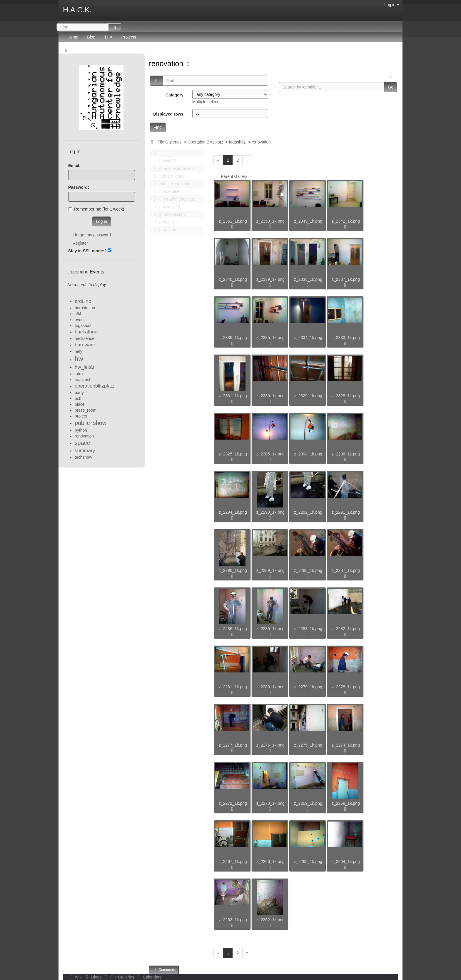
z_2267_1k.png (233, 862)
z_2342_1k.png (346, 221)
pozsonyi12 (166, 207)
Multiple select (205, 102)
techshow (83, 457)
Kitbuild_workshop (172, 184)
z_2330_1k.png (270, 396)
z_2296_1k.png (346, 454)
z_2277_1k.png (233, 745)
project (81, 416)
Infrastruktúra (167, 176)
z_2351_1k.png (233, 221)
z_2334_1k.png (308, 338)
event (80, 320)
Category (174, 95)
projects (162, 222)
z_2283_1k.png (308, 629)
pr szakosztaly (168, 214)
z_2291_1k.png (346, 512)
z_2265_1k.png (308, 862)
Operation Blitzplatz (205, 142)
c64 (78, 314)
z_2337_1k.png (346, 279)
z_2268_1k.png (346, 803)
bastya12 (163, 161)
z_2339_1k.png (270, 279)
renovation (167, 64)
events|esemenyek (172, 168)
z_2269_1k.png (308, 803)
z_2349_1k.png (308, 221)
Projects (129, 37)
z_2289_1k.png (270, 570)
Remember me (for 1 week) (96, 209)
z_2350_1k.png (270, 221)
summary (85, 451)
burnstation (85, 308)
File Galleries (170, 142)
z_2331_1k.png (233, 396)
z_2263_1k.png (233, 920)
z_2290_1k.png (233, 570)
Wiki (76, 977)
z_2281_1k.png (233, 687)
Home (73, 37)
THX (108, 37)
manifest (82, 380)
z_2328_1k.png (346, 396)
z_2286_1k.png (233, 629)
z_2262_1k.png (270, 920)
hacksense (85, 338)
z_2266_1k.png (270, 862)
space (82, 443)
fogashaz (83, 325)
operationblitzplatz (95, 386)
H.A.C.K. (77, 10)
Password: (79, 187)
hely (78, 351)
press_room (86, 410)
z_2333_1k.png (346, 338)
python (81, 430)
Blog (91, 37)
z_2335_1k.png (270, 338)
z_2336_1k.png (233, 338)
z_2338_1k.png (308, 279)
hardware (85, 345)
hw (79, 359)
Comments (164, 970)
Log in (392, 5)
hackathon (86, 332)
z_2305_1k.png (270, 454)
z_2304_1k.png (308, 454)
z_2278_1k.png (346, 687)
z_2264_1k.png (346, 862)
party (79, 393)
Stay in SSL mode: (86, 251)
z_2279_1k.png (308, 687)
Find (158, 127)
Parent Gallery (230, 176)
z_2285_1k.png (270, 629)
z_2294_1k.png (233, 512)
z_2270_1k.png (270, 803)
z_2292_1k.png (308, 512)
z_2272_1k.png (233, 803)
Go (391, 87)
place (80, 404)
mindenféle (165, 191)
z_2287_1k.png (346, 570)
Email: (74, 166)
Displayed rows (168, 114)
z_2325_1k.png (233, 454)
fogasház (237, 142)
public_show (91, 423)
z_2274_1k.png (346, 745)
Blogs (93, 977)
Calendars (148, 977)
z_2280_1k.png (270, 687)
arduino (83, 301)
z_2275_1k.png (308, 745)
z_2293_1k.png (270, 512)
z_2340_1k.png (233, 279)
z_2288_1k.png (308, 570)
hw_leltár (85, 367)
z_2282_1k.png (346, 629)
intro (79, 374)
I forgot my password (92, 235)
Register (80, 243)
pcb (78, 398)
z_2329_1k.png (308, 396)
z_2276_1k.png (270, 745)
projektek (163, 230)
